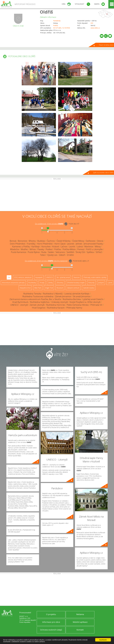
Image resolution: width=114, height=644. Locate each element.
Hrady (42, 283)
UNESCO (49, 277)
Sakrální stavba (89, 288)
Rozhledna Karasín (56, 308)
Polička (56, 25)
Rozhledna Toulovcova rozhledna (38, 296)
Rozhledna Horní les (56, 305)
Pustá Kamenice (19, 252)
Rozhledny (32, 283)
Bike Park (38, 288)
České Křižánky (64, 241)
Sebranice (60, 252)
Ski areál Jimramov (82, 296)
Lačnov (64, 247)
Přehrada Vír (96, 305)
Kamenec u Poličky (21, 247)
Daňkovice (91, 241)
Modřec (24, 249)
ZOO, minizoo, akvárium (23, 277)
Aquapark (39, 277)
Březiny (32, 241)
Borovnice (22, 241)
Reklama (80, 614)
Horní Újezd (60, 244)
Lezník (72, 247)
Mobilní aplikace (80, 622)
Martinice (89, 247)
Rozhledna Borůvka (72, 299)
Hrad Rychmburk (20, 302)
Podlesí (49, 249)
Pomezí (81, 249)
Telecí (43, 255)
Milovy (98, 247)
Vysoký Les (52, 255)
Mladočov (15, 249)
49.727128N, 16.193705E (62, 28)
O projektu (51, 614)
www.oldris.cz (95, 28)
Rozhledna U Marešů (53, 294)
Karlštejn (36, 247)
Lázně (110, 283)
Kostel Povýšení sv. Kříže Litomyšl (85, 302)
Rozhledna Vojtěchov (40, 302)
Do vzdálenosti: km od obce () (46, 261)
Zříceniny (60, 283)
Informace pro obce (51, 622)
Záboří (62, 255)
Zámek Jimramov (63, 296)
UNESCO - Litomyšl (19, 305)
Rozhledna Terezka (32, 294)
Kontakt (80, 630)
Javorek (71, 244)
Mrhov (33, 249)
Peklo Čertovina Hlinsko (78, 305)
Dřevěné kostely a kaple (76, 283)
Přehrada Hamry (74, 308)
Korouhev (46, 247)
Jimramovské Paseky (93, 244)
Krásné (56, 247)
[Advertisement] (57, 195)
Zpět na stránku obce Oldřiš (103, 173)
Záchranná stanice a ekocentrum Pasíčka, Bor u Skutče (35, 299)
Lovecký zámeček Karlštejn (77, 294)
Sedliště (70, 252)
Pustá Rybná (34, 252)
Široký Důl (80, 252)
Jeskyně (101, 283)
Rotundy (91, 283)
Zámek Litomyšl (37, 305)
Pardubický (57, 21)
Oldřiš (46, 12)
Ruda (44, 252)
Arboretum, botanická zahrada (13, 283)
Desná (100, 241)
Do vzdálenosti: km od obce (49, 224)
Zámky (50, 283)
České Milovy (78, 241)
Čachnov (51, 241)
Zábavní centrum (73, 288)
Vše (9, 277)
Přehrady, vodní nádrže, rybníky (95, 277)
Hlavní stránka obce (106, 45)
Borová (13, 241)
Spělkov (90, 252)
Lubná (80, 247)
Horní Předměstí (45, 244)
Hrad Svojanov (39, 308)
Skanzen (77, 277)
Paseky (41, 249)
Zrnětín (70, 255)
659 (92, 23)
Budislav (41, 241)
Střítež (99, 252)
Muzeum (60, 288)
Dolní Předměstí (18, 244)
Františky (31, 244)
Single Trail (49, 288)
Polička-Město (69, 249)
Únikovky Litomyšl (60, 302)
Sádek (51, 252)
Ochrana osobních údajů (51, 630)
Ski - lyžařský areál (63, 277)
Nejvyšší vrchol (25, 288)
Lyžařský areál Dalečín (93, 299)
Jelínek (79, 244)
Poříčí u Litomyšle (94, 249)
